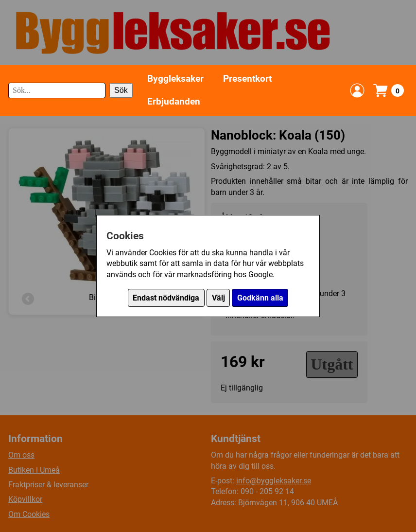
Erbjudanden (174, 101)
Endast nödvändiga (166, 298)
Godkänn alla (260, 298)
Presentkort (247, 79)
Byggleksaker (175, 79)
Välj (218, 298)
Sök (121, 90)
